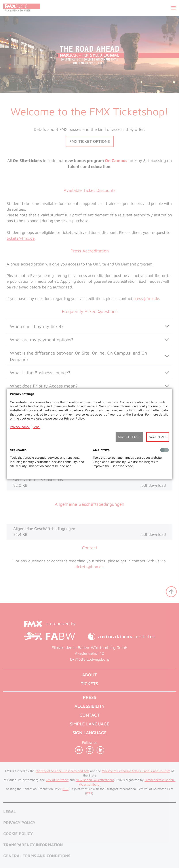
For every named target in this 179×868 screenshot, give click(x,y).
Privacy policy (20, 427)
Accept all (158, 437)
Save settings (129, 437)
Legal (36, 427)
